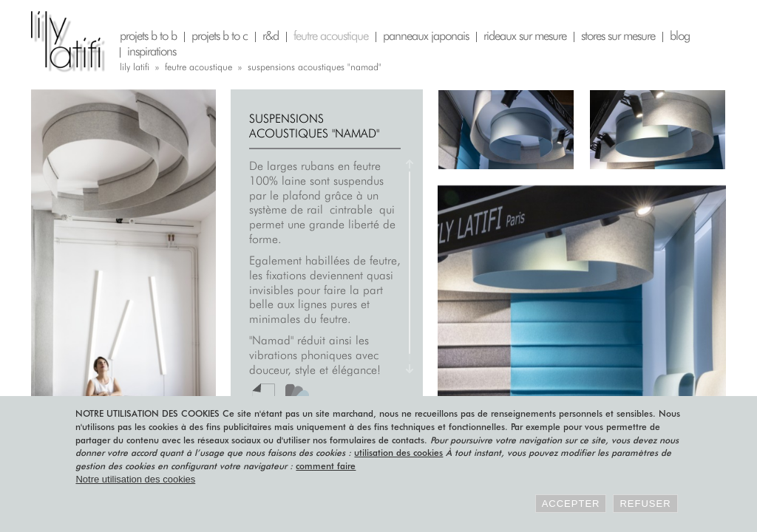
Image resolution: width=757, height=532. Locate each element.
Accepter (571, 504)
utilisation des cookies (398, 453)
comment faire (326, 466)
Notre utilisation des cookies (135, 479)
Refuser (645, 504)
